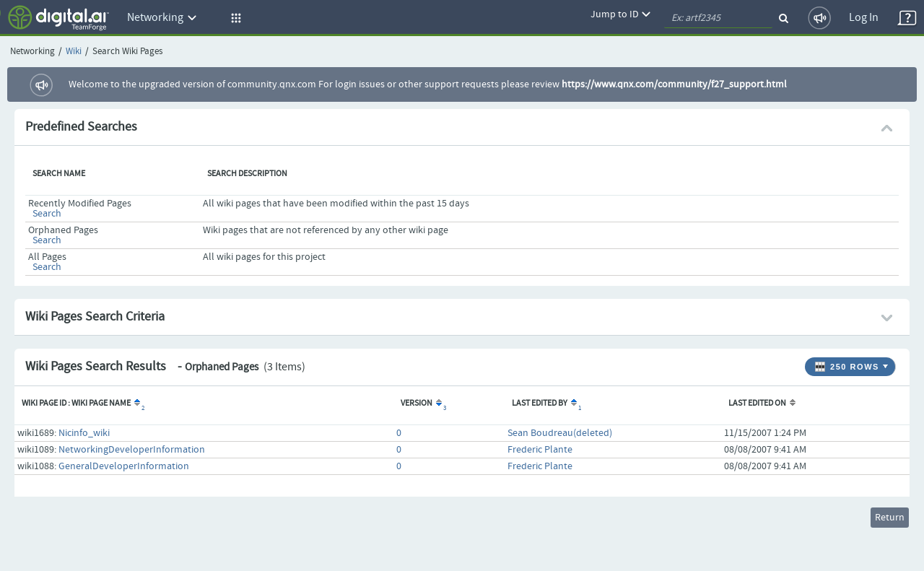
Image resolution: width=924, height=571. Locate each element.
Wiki (74, 52)
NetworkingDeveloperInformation (132, 450)
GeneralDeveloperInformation (124, 466)
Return (890, 518)
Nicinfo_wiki (84, 433)
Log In (864, 18)
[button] (234, 18)
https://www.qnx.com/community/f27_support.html (674, 84)
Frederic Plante (540, 450)
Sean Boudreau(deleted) (560, 433)
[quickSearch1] (718, 18)
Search (47, 214)
